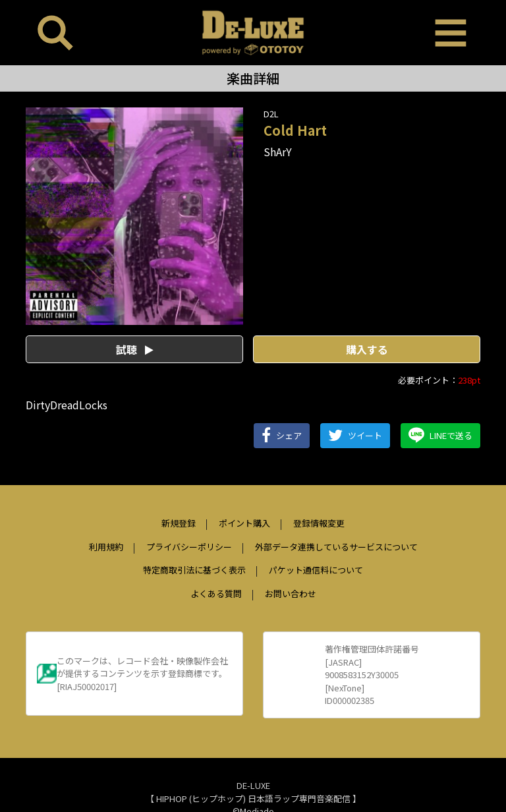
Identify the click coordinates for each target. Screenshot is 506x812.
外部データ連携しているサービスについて (336, 547)
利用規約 (106, 547)
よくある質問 (216, 594)
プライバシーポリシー (189, 547)
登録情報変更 (319, 523)
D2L (271, 114)
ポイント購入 (244, 523)
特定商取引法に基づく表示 (194, 570)
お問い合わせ (291, 594)
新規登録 (179, 523)
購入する (367, 349)
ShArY (278, 152)
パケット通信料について (316, 570)
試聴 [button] (135, 349)
